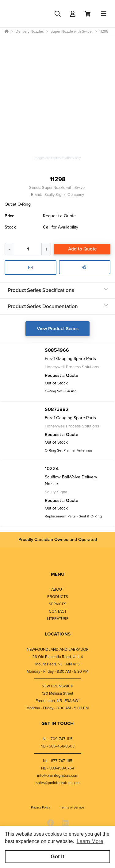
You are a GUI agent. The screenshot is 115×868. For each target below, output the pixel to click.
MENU (58, 574)
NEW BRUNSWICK (57, 686)
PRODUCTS (58, 597)
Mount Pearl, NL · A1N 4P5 (57, 664)
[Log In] (73, 14)
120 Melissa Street (58, 693)
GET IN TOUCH (57, 723)
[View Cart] (88, 14)
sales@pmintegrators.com (58, 783)
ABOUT (58, 589)
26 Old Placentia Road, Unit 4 (57, 657)
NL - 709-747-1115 (58, 739)
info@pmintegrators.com (58, 775)
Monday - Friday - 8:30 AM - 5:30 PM (57, 671)
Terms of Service (72, 807)
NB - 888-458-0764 (58, 768)
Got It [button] (57, 857)
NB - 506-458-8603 (57, 746)
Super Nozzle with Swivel (64, 187)
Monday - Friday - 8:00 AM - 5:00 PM (57, 708)
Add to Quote (82, 249)
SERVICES (58, 604)
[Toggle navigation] (104, 14)
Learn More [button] (90, 841)
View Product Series (58, 329)
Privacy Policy (41, 807)
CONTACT (58, 611)
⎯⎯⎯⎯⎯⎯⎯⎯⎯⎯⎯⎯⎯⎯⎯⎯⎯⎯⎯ (58, 679)
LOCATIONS (58, 634)
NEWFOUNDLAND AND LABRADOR (58, 649)
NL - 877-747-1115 (58, 761)
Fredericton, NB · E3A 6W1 (57, 701)
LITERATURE (58, 619)
